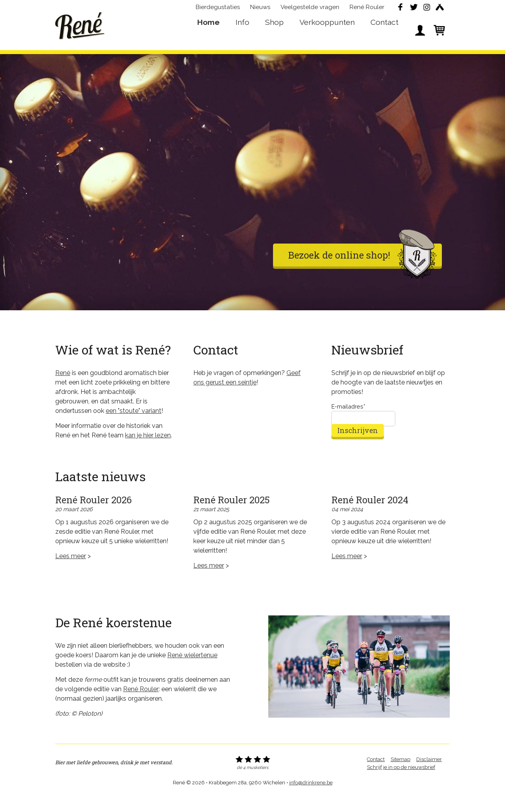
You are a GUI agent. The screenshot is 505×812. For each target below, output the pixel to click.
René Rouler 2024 (370, 514)
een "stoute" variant (134, 425)
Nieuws (260, 10)
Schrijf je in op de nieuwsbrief (401, 782)
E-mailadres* (348, 421)
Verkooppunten (327, 34)
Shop (274, 34)
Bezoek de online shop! (362, 270)
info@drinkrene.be (311, 797)
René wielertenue (192, 670)
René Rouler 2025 (232, 514)
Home (209, 34)
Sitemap (400, 774)
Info (242, 34)
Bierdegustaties (218, 10)
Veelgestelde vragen (310, 10)
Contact (384, 34)
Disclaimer (429, 774)
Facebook (400, 10)
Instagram (426, 10)
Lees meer (71, 571)
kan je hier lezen (148, 450)
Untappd (440, 10)
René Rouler (367, 10)
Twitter (413, 10)
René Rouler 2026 (94, 514)
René (80, 28)
